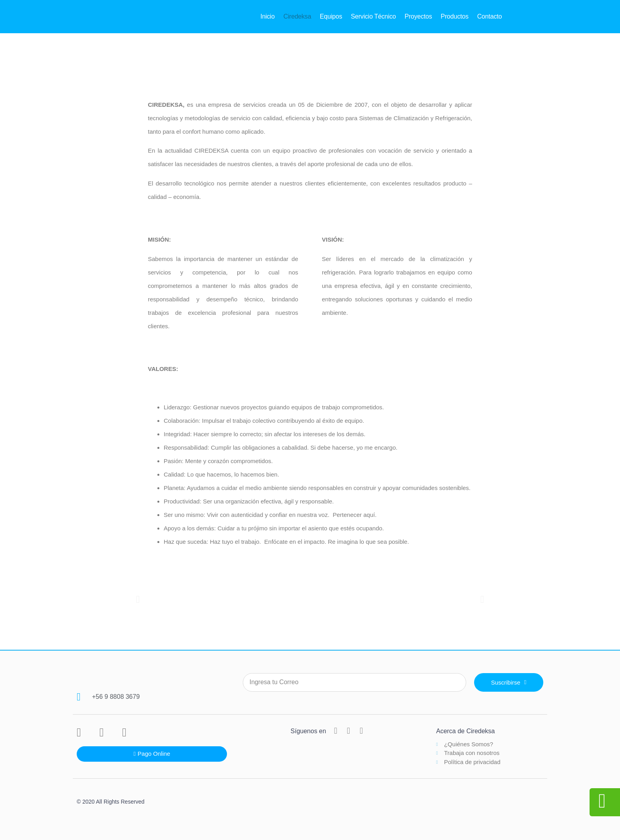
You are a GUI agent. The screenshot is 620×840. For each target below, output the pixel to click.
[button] (138, 599)
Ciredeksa (297, 16)
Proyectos (418, 16)
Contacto (490, 16)
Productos (455, 16)
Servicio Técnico (373, 16)
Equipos (331, 16)
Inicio (267, 16)
